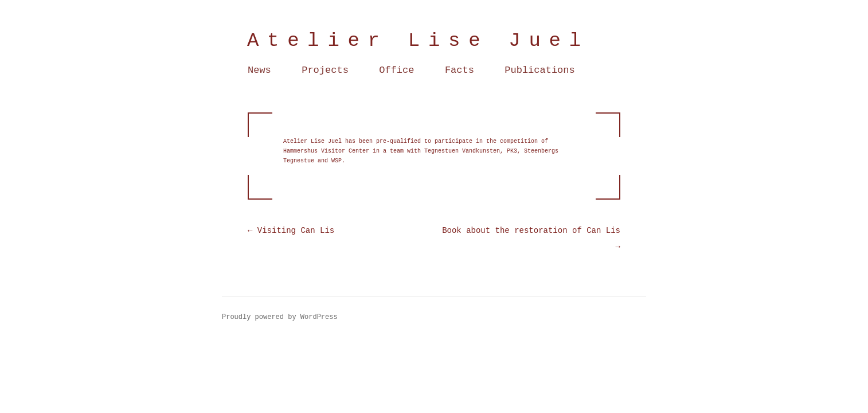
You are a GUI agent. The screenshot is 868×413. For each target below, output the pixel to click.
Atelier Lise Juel (418, 41)
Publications (539, 70)
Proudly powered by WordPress (280, 317)
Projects (325, 70)
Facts (460, 70)
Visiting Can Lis (291, 231)
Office (396, 70)
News (259, 70)
